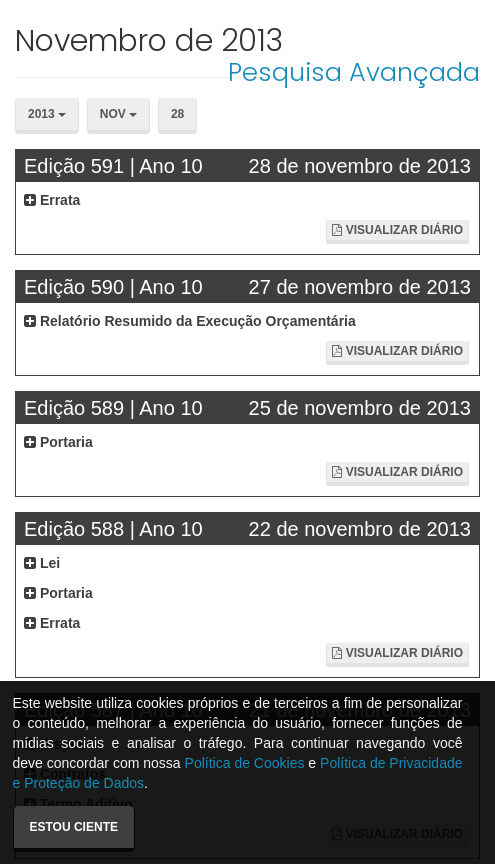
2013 (47, 114)
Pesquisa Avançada (354, 72)
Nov (118, 114)
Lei (42, 563)
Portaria (58, 442)
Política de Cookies (245, 763)
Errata (52, 200)
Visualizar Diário (397, 230)
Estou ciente (74, 827)
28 (177, 114)
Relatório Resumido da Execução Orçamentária (190, 321)
